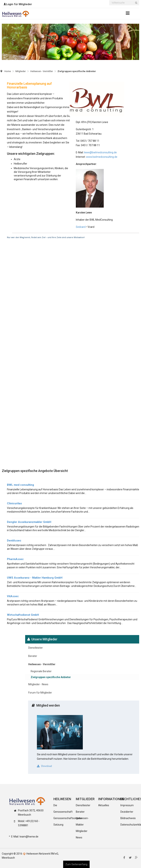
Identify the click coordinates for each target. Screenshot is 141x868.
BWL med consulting (20, 485)
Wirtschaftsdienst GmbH (23, 615)
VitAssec (13, 596)
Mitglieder (21, 71)
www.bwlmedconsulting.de (102, 157)
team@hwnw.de (29, 837)
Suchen (137, 5)
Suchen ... (109, 1)
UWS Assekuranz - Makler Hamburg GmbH (35, 578)
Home (8, 71)
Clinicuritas (14, 503)
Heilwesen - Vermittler (42, 71)
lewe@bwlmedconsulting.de (100, 152)
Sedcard (81, 227)
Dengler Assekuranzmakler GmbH (29, 522)
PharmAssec (15, 559)
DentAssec (14, 541)
